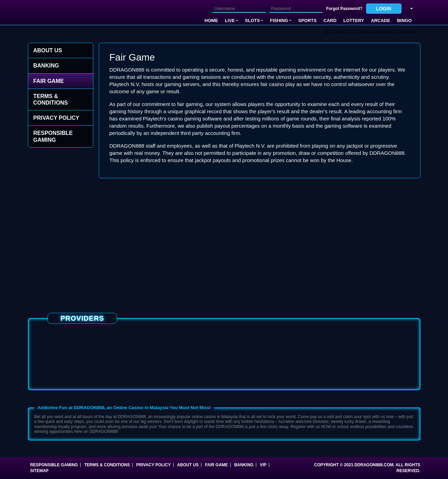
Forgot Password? (344, 9)
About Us (48, 50)
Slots (252, 20)
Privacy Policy (56, 118)
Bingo (404, 20)
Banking (46, 66)
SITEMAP (39, 471)
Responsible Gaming (53, 136)
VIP (263, 465)
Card (330, 20)
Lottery (354, 20)
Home (211, 20)
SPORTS (307, 20)
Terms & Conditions (51, 99)
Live (230, 20)
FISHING (279, 20)
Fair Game (49, 81)
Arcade (381, 20)
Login (384, 9)
